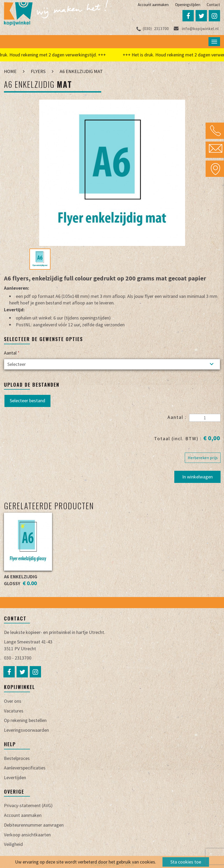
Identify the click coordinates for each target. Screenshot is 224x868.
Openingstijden (188, 5)
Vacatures (14, 711)
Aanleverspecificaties (25, 768)
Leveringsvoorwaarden (26, 730)
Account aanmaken (153, 5)
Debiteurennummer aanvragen (34, 825)
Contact (213, 5)
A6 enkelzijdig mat (81, 71)
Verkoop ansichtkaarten (27, 835)
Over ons (13, 701)
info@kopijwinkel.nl (196, 29)
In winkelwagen (197, 477)
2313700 (153, 29)
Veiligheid (13, 844)
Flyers (38, 71)
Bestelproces (17, 758)
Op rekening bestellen (25, 720)
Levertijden (15, 777)
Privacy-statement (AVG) (28, 805)
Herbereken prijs (203, 458)
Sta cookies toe (186, 862)
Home (10, 71)
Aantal (12, 353)
